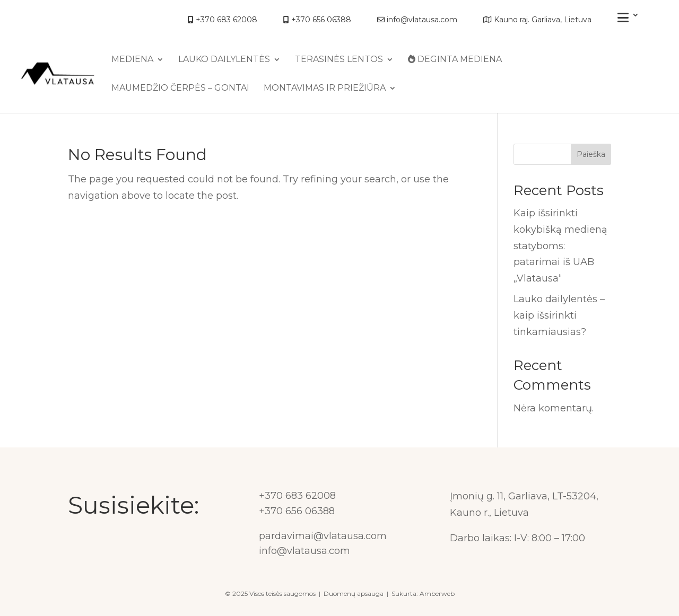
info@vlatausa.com (417, 20)
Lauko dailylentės (224, 60)
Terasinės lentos (339, 60)
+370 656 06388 (317, 20)
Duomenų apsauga (354, 593)
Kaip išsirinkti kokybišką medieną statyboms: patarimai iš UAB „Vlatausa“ (560, 245)
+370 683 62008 (223, 20)
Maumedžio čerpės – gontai (180, 89)
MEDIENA (132, 60)
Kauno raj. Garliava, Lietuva (537, 20)
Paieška (591, 154)
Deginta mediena (455, 59)
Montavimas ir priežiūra (325, 89)
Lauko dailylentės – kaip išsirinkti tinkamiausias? (559, 315)
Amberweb (437, 593)
